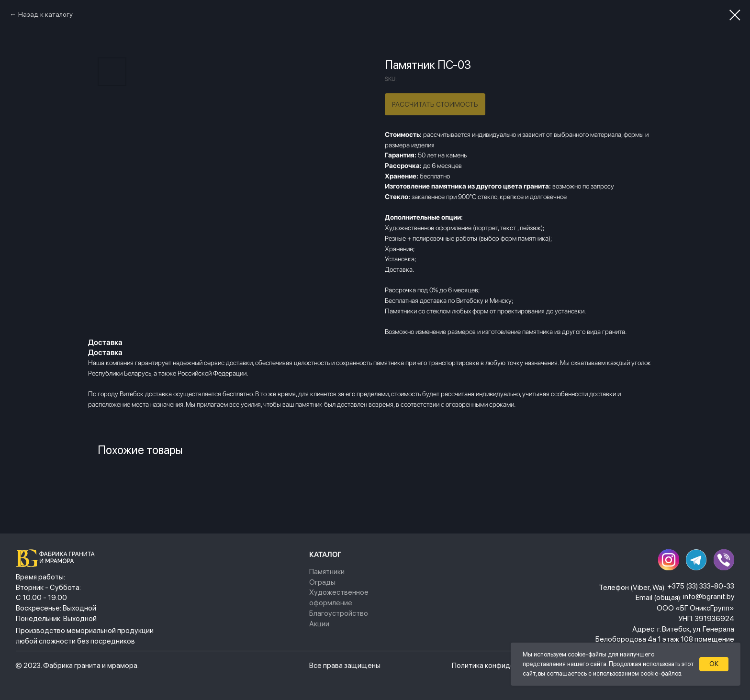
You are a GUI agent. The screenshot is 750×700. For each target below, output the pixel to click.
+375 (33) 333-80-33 (701, 586)
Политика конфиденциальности (504, 665)
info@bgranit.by (709, 596)
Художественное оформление (339, 597)
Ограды (322, 582)
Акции (319, 624)
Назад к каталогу (45, 14)
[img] (58, 558)
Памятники (327, 572)
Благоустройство (339, 613)
